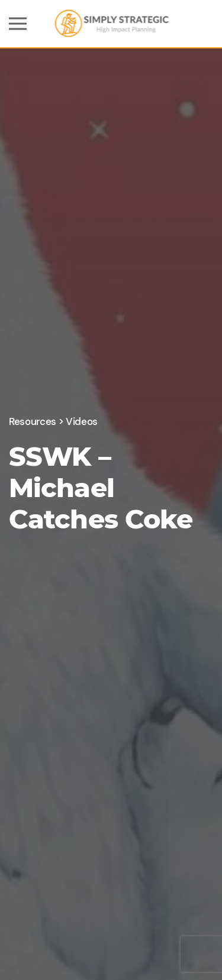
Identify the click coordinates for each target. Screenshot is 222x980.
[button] (18, 24)
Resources (33, 421)
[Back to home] (111, 24)
